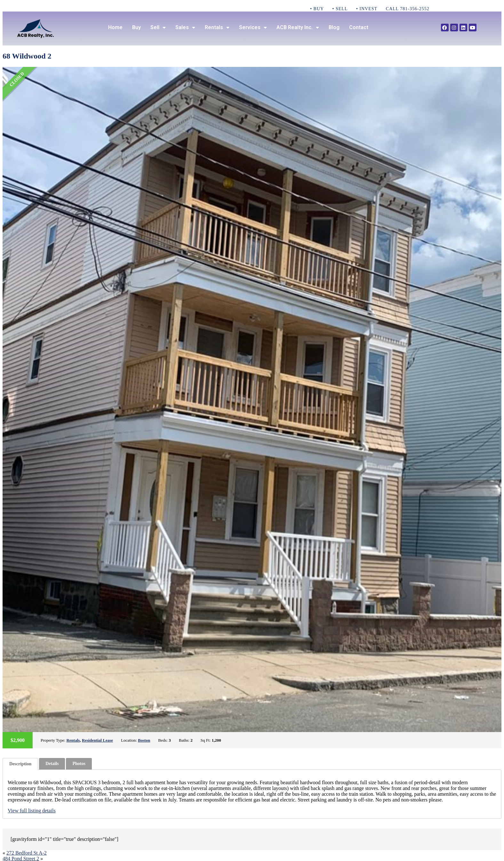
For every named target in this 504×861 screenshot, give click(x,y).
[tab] (20, 764)
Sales (185, 28)
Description (20, 764)
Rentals (217, 28)
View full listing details (32, 811)
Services (253, 28)
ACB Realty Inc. (298, 28)
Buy (136, 27)
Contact (359, 27)
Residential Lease (97, 740)
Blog (334, 27)
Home (115, 27)
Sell (158, 28)
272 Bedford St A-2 (27, 853)
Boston (144, 740)
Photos (79, 764)
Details (52, 764)
